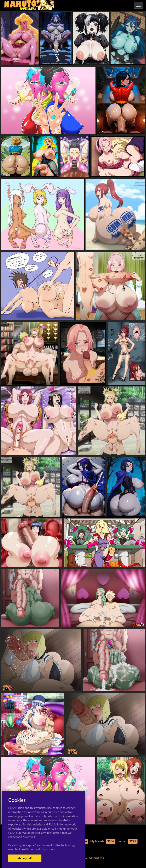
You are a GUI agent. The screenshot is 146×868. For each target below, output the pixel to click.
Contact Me (97, 858)
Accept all (25, 858)
